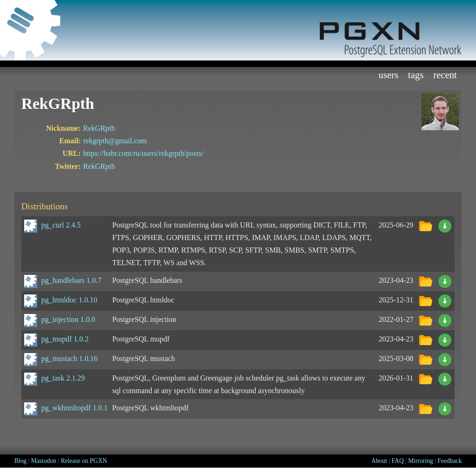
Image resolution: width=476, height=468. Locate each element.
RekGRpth (99, 128)
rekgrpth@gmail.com (115, 141)
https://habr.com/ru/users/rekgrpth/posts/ (143, 153)
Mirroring (421, 461)
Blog (20, 461)
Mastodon (44, 461)
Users (388, 75)
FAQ (397, 461)
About (379, 461)
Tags (416, 75)
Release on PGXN (84, 461)
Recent (445, 75)
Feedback (450, 461)
